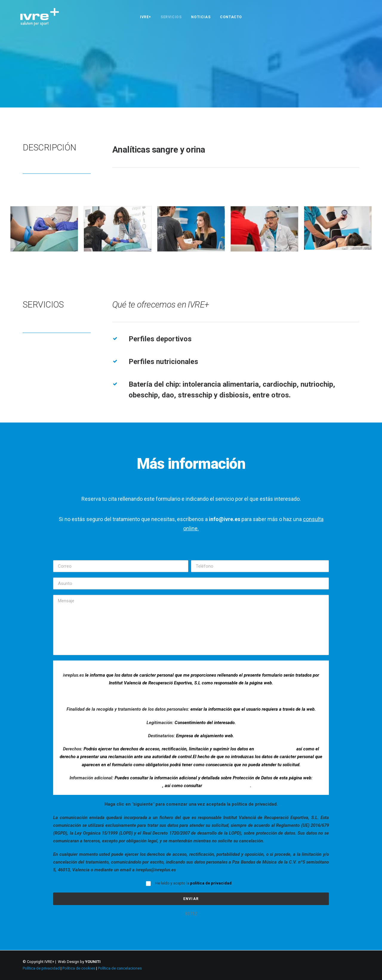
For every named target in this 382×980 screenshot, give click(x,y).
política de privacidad (211, 883)
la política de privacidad (227, 786)
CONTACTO (231, 17)
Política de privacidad (41, 968)
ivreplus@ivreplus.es (275, 749)
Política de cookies (79, 968)
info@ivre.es (225, 519)
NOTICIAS (201, 17)
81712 (191, 914)
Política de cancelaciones (120, 968)
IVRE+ (145, 17)
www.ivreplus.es (147, 786)
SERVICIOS (171, 17)
